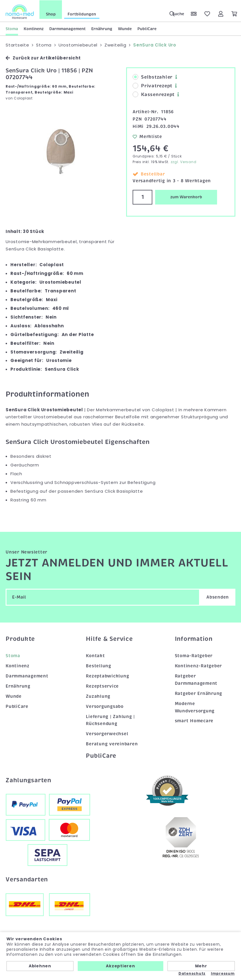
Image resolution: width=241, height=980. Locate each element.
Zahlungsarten (28, 780)
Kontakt (95, 655)
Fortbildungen (82, 14)
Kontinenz (34, 28)
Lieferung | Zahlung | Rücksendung (110, 720)
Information (194, 638)
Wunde (125, 28)
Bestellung (99, 666)
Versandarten (27, 879)
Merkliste (147, 136)
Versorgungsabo (105, 706)
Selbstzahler (153, 77)
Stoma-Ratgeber (194, 655)
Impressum (223, 974)
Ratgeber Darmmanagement (196, 679)
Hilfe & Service (109, 638)
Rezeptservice (102, 686)
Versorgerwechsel (107, 734)
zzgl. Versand (184, 162)
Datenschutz (192, 974)
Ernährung (102, 28)
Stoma (12, 28)
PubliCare (147, 28)
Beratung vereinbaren (112, 744)
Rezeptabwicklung (107, 675)
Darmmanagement (67, 28)
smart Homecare (194, 721)
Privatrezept (152, 86)
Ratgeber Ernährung (199, 693)
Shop (51, 14)
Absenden (218, 597)
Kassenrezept (154, 94)
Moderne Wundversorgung (195, 707)
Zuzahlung (98, 696)
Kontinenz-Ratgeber (198, 666)
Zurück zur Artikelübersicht (43, 58)
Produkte (20, 638)
